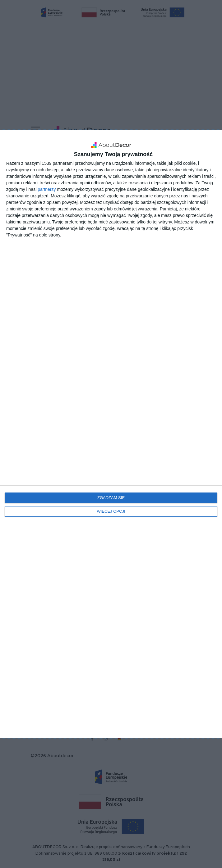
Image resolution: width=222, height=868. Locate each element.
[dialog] (111, 434)
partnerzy (47, 189)
